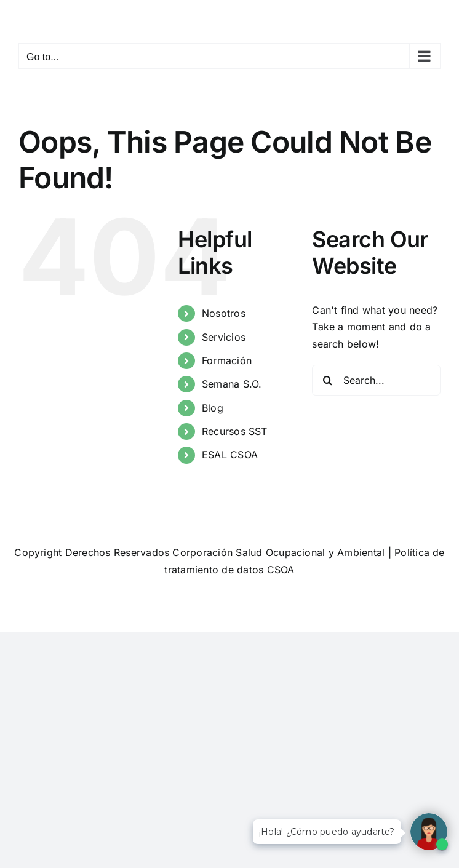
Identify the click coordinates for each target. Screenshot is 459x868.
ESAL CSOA (230, 455)
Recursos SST (235, 431)
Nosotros (224, 313)
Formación (227, 360)
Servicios (224, 337)
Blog (213, 408)
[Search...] (376, 380)
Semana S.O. (232, 384)
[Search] (327, 380)
